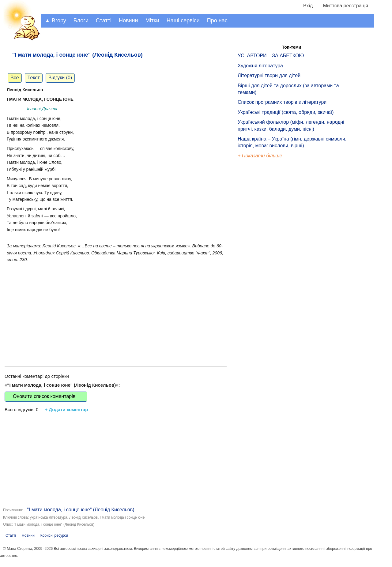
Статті (104, 21)
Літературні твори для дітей (269, 75)
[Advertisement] (116, 308)
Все (15, 78)
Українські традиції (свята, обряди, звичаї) (286, 112)
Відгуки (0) (60, 78)
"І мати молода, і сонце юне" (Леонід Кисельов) (81, 510)
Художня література (260, 66)
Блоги (81, 21)
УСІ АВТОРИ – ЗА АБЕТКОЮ (271, 56)
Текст (34, 78)
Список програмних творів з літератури (282, 102)
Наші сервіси (183, 21)
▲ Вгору (55, 21)
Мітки (152, 21)
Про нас (217, 21)
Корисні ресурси (54, 535)
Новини (128, 21)
